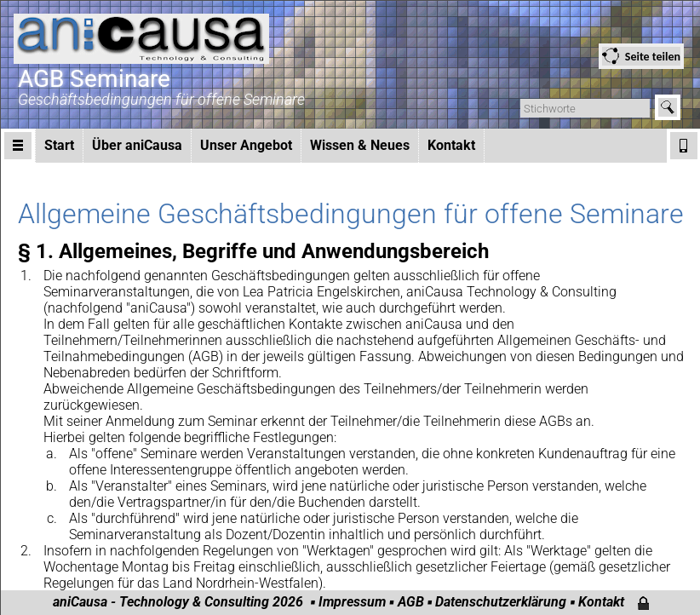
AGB (411, 602)
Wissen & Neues (360, 145)
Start (59, 145)
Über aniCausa (137, 145)
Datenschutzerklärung (501, 602)
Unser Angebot (246, 145)
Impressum (352, 602)
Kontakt (451, 145)
